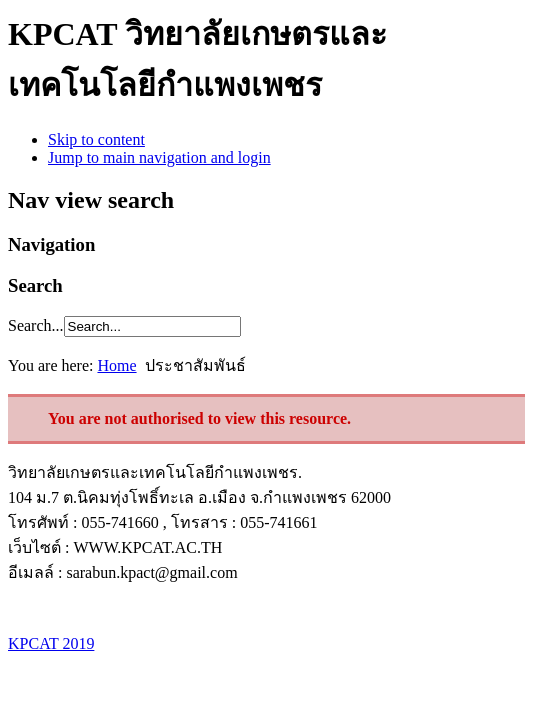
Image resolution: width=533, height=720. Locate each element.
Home (116, 365)
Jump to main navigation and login (159, 157)
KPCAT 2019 (51, 643)
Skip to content (96, 139)
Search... (36, 325)
